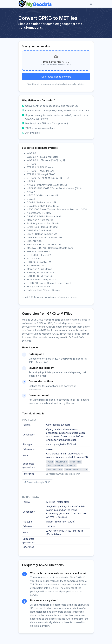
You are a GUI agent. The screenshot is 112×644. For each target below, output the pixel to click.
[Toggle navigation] (91, 4)
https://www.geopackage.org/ (63, 474)
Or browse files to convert (56, 77)
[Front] (35, 4)
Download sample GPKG (37, 482)
